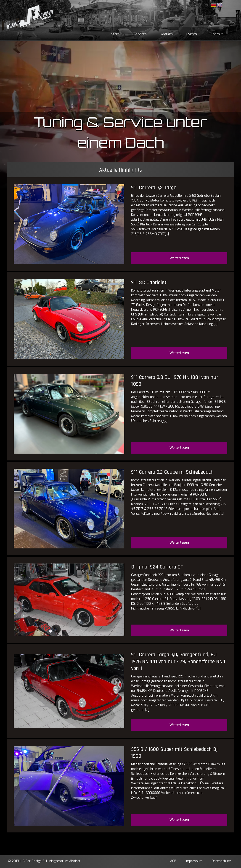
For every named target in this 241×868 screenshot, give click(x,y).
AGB (173, 861)
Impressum (194, 861)
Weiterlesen (179, 258)
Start (115, 34)
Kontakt (217, 34)
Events (192, 34)
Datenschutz (221, 861)
